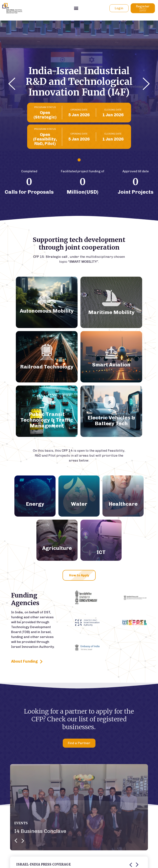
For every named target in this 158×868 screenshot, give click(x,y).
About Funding (27, 662)
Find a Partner (79, 743)
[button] (12, 84)
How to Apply (79, 575)
